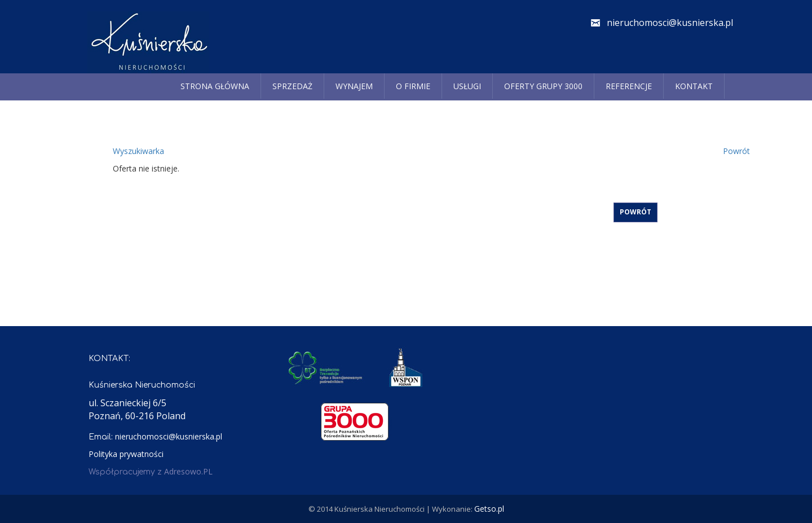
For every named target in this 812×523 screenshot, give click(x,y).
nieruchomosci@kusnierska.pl (670, 23)
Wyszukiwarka (138, 151)
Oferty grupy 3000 (543, 86)
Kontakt (694, 86)
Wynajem (354, 86)
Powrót (736, 151)
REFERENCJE (629, 86)
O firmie (413, 86)
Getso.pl (489, 509)
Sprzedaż (292, 86)
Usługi (467, 86)
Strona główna (215, 86)
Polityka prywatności (126, 454)
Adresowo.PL (188, 471)
